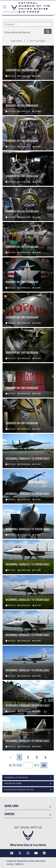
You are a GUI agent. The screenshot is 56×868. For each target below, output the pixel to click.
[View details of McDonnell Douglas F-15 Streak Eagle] (28, 451)
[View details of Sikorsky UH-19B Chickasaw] (28, 63)
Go (44, 765)
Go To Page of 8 (24, 766)
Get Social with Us (28, 827)
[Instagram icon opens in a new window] (28, 853)
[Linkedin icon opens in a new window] (44, 853)
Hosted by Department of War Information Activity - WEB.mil (26, 863)
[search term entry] (28, 24)
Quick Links (11, 806)
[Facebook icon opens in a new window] (12, 853)
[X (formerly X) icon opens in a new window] (20, 853)
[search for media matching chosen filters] (48, 31)
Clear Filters (16, 41)
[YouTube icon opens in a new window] (36, 853)
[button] (5, 7)
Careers (9, 814)
